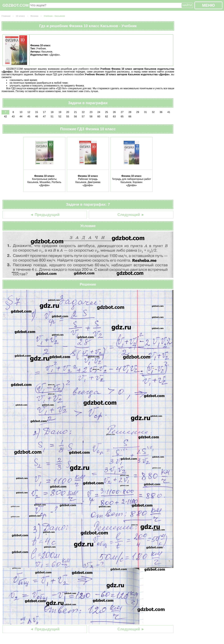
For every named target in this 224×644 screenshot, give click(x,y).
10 (21, 112)
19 (60, 112)
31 (145, 112)
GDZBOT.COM (16, 5)
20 (68, 112)
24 (99, 112)
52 (60, 116)
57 (83, 116)
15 (37, 112)
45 (29, 116)
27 (122, 112)
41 (169, 112)
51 (52, 116)
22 (83, 112)
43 (13, 116)
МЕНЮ (208, 5)
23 (91, 112)
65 (122, 116)
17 (44, 112)
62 (107, 116)
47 (44, 116)
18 (52, 112)
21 (75, 112)
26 (114, 112)
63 (114, 116)
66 (130, 116)
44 (21, 116)
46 (37, 116)
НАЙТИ (187, 5)
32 (153, 112)
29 (138, 112)
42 (5, 116)
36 (161, 112)
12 (29, 112)
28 (130, 112)
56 (75, 116)
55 (68, 116)
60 (99, 116)
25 (107, 112)
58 (91, 116)
